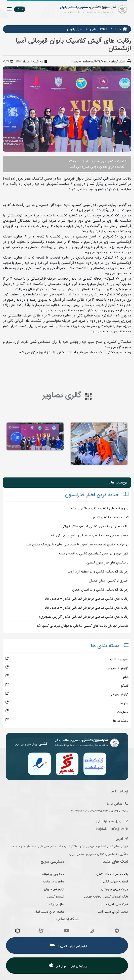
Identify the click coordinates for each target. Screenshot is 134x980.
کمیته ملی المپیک (117, 904)
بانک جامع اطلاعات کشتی (112, 874)
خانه (118, 29)
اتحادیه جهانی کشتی (115, 882)
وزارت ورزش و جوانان (115, 889)
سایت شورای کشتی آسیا (113, 912)
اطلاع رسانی (99, 29)
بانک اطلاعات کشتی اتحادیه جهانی (106, 897)
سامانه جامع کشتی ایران (49, 912)
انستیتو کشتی (56, 897)
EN (20, 9)
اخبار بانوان (75, 29)
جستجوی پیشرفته (53, 874)
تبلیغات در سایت (54, 882)
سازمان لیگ (57, 904)
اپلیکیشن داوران (54, 889)
